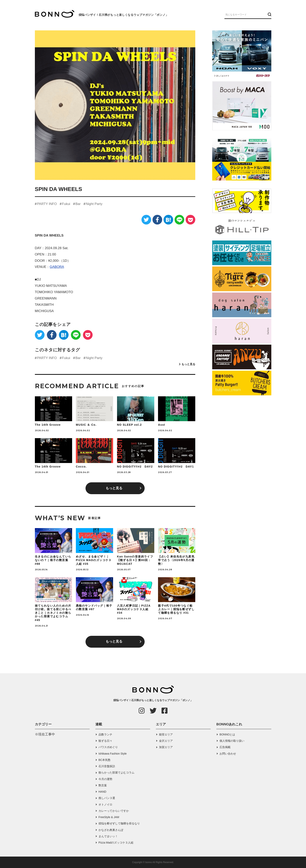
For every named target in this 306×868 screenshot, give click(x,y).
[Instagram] (142, 711)
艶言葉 (103, 785)
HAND (102, 792)
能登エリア (166, 734)
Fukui (66, 204)
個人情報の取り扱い (232, 741)
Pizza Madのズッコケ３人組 (116, 843)
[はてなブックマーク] (168, 220)
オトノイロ (105, 804)
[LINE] (179, 220)
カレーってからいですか (114, 811)
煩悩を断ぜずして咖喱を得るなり (119, 823)
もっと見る (188, 364)
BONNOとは (227, 734)
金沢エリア (166, 741)
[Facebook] (157, 220)
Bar (78, 204)
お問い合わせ (228, 754)
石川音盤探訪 (107, 766)
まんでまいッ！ (108, 836)
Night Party (94, 204)
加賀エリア (166, 747)
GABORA (57, 267)
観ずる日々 (105, 741)
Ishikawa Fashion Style (113, 754)
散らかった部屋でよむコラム (116, 773)
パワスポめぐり (108, 747)
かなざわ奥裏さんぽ (111, 830)
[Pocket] (190, 220)
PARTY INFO (47, 204)
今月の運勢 (105, 779)
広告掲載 (225, 747)
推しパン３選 (107, 798)
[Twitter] (146, 220)
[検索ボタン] (269, 14)
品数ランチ (105, 734)
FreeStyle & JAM (109, 817)
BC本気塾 (105, 760)
